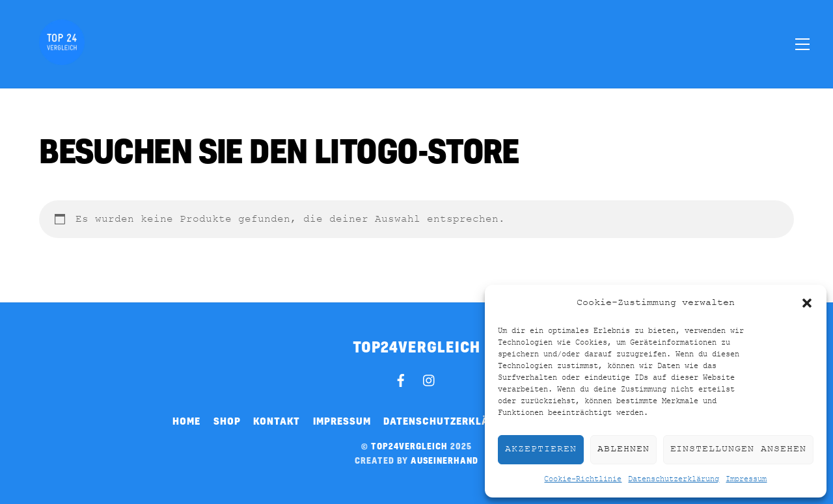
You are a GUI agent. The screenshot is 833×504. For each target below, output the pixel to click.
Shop (227, 421)
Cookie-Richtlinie (583, 479)
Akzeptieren (541, 449)
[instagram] (430, 378)
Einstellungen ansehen (738, 449)
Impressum (746, 479)
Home (186, 421)
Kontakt (277, 421)
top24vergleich (409, 446)
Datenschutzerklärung (674, 479)
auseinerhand (444, 460)
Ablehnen (623, 449)
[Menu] (802, 44)
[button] (807, 303)
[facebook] (401, 378)
